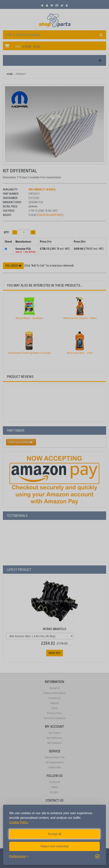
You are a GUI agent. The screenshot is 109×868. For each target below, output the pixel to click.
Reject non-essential (55, 846)
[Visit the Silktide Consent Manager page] (97, 856)
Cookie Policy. (19, 822)
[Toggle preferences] (19, 856)
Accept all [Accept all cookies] (54, 834)
